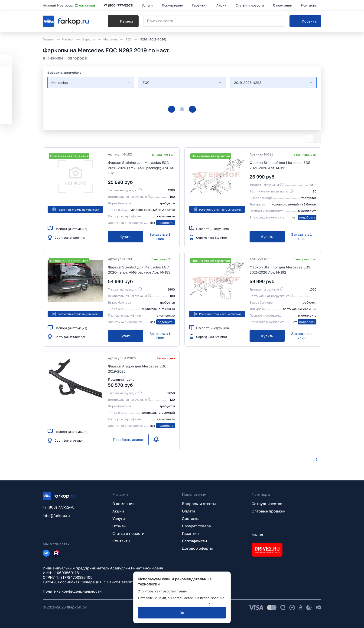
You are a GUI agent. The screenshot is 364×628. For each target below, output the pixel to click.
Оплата (189, 511)
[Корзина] (305, 21)
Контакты (121, 541)
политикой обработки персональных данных (174, 602)
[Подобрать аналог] (128, 440)
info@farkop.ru (56, 516)
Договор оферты (197, 548)
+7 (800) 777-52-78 (118, 5)
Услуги (119, 519)
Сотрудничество (267, 504)
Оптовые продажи (269, 511)
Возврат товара (196, 526)
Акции (118, 511)
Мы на (257, 535)
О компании (123, 504)
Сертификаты (195, 541)
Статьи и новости (128, 533)
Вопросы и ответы (199, 504)
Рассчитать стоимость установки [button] (76, 209)
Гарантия (190, 533)
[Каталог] (123, 21)
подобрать (166, 223)
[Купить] (126, 237)
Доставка (191, 519)
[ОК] (182, 613)
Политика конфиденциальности (72, 591)
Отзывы (119, 526)
